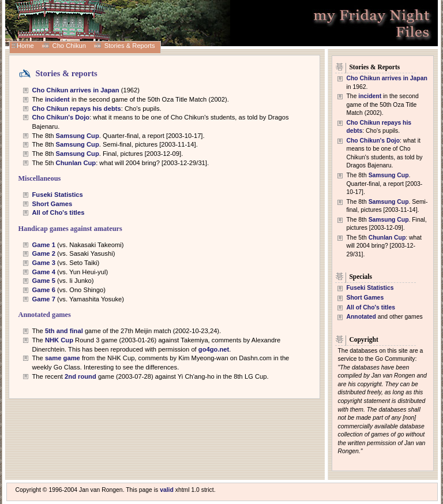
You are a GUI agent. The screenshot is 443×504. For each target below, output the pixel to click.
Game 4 (44, 272)
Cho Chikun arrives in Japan (76, 90)
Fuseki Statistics (58, 195)
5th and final (64, 331)
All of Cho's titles (59, 212)
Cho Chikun (69, 46)
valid (167, 490)
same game (63, 358)
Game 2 (44, 253)
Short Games (52, 204)
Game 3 (44, 263)
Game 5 (44, 281)
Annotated (361, 317)
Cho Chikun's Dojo (61, 117)
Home (25, 46)
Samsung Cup (78, 136)
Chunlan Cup (76, 163)
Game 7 (44, 299)
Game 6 (44, 290)
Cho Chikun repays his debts (77, 109)
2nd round (81, 376)
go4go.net (214, 349)
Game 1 (44, 245)
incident (57, 99)
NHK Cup (59, 340)
